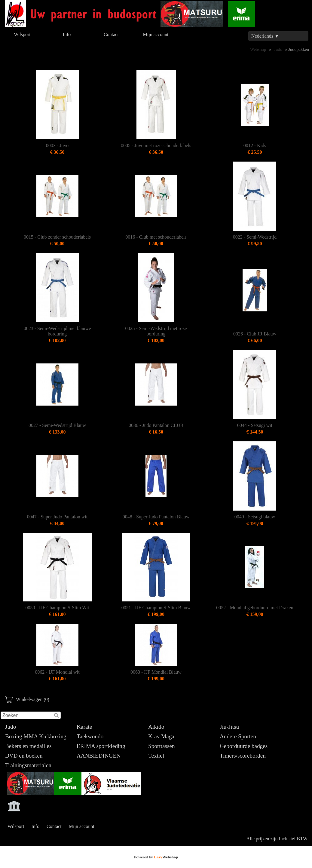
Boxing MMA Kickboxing (36, 736)
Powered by (156, 857)
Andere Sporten (238, 736)
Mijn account (156, 34)
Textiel (156, 756)
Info (67, 34)
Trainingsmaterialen (28, 765)
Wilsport (22, 34)
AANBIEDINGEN (99, 756)
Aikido (156, 727)
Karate (84, 727)
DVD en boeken (24, 756)
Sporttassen (161, 746)
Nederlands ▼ (265, 36)
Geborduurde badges (244, 746)
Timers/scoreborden (243, 756)
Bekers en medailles (28, 746)
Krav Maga (161, 736)
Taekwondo (90, 736)
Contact (111, 34)
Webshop (258, 49)
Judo (11, 727)
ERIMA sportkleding (101, 746)
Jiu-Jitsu (229, 727)
